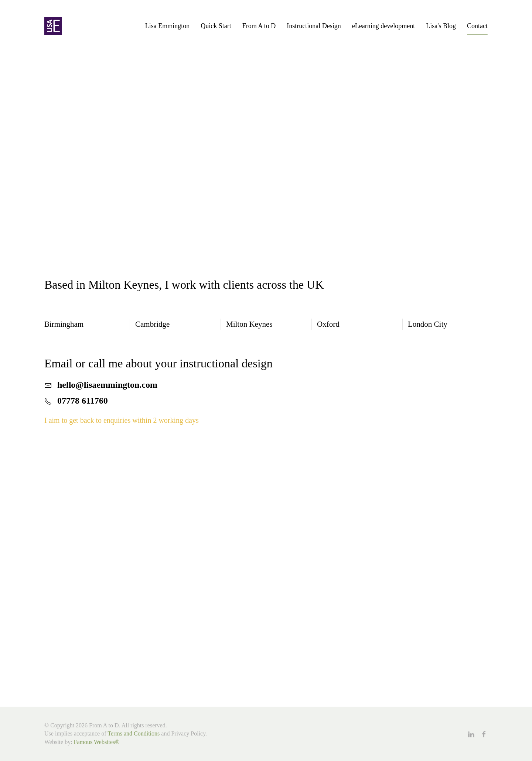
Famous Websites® (97, 742)
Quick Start (216, 26)
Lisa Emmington (168, 26)
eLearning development (383, 26)
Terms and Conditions (134, 733)
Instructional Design (314, 26)
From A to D (259, 26)
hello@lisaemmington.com (107, 385)
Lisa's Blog (441, 26)
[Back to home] (53, 26)
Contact (477, 26)
